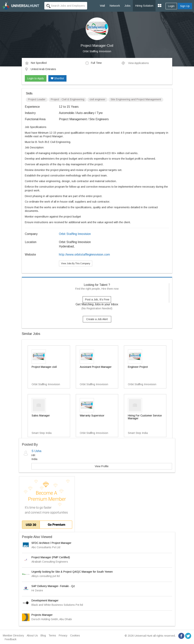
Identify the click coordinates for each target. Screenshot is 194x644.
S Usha (36, 451)
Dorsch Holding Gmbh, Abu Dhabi (52, 619)
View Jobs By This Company (76, 264)
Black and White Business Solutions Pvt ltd (57, 605)
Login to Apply (36, 78)
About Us (32, 635)
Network (115, 6)
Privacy (63, 635)
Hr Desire (37, 590)
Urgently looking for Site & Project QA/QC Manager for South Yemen (72, 572)
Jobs (128, 6)
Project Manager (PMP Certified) (51, 557)
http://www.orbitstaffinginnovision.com (84, 255)
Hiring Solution (144, 6)
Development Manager (45, 600)
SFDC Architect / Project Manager (51, 543)
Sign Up (185, 6)
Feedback (11, 639)
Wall (102, 6)
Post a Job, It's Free (97, 299)
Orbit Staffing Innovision (97, 51)
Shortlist (57, 78)
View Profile (102, 466)
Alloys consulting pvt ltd (46, 576)
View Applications (135, 63)
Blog (43, 635)
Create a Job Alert (97, 319)
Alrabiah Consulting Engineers (50, 562)
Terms (52, 635)
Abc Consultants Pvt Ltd (46, 547)
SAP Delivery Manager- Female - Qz (53, 586)
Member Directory (13, 635)
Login (171, 6)
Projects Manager (42, 615)
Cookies (75, 635)
